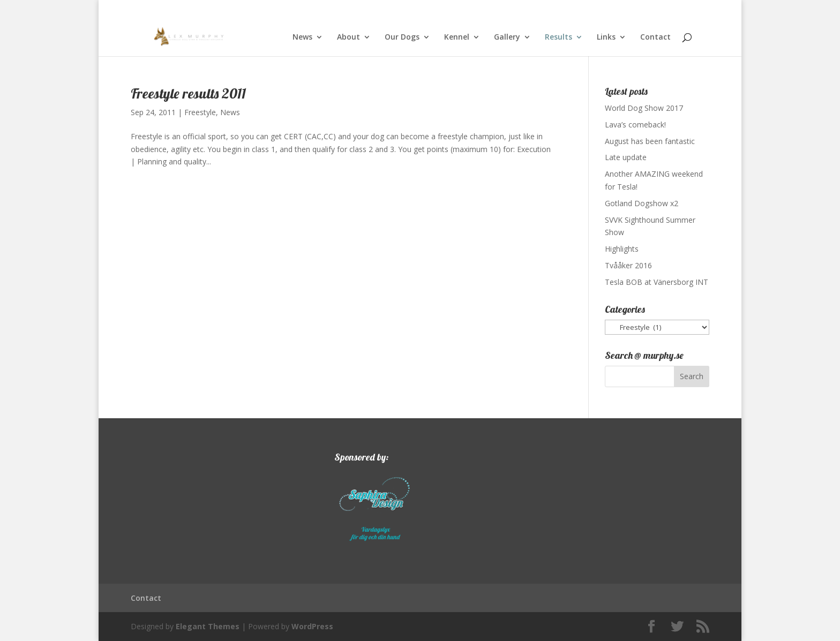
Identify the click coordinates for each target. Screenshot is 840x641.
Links (606, 37)
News (302, 37)
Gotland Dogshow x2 (642, 203)
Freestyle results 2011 (188, 93)
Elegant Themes (208, 626)
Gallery (507, 37)
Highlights (622, 249)
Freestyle (200, 112)
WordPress (312, 626)
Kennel (457, 37)
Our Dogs (402, 37)
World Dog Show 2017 (644, 108)
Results (558, 37)
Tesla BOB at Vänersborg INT (657, 282)
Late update (626, 157)
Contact (655, 37)
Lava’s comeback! (635, 125)
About (348, 37)
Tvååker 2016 (628, 265)
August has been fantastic (650, 141)
